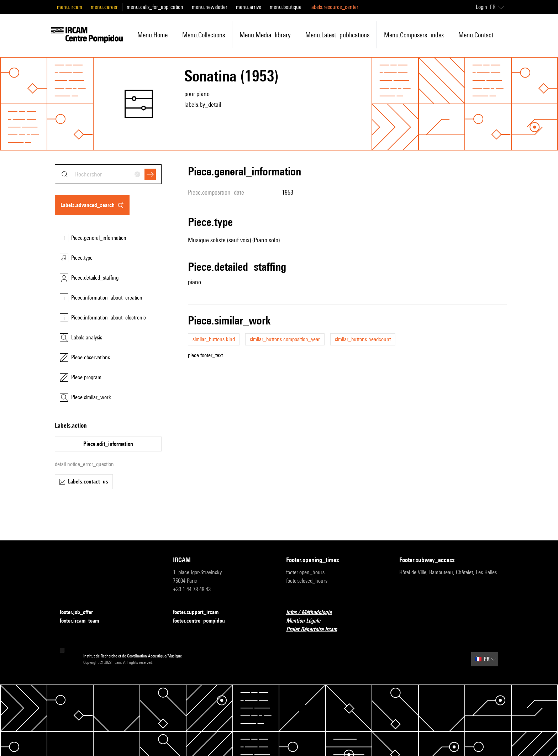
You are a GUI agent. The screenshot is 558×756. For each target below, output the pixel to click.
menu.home (152, 35)
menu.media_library (265, 35)
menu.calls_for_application (155, 7)
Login (481, 7)
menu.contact (476, 35)
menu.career (104, 7)
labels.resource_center (334, 7)
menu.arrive (249, 7)
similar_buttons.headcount (363, 339)
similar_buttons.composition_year (285, 339)
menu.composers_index (414, 35)
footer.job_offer (81, 612)
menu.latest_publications (337, 35)
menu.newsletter (210, 7)
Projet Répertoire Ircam (316, 630)
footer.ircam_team (84, 621)
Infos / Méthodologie (313, 612)
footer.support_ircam (200, 612)
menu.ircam (70, 7)
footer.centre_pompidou (203, 621)
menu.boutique (286, 7)
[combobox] (108, 174)
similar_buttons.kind (214, 339)
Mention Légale (307, 621)
